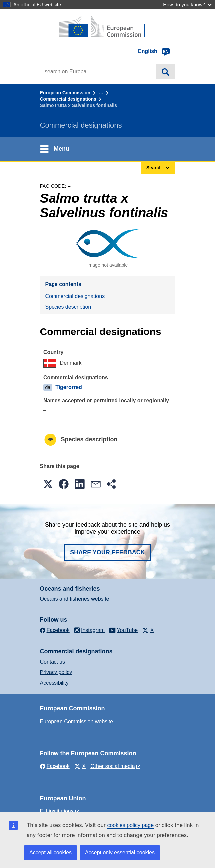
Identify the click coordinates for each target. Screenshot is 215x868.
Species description (68, 307)
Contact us (53, 662)
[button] (48, 484)
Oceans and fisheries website (75, 599)
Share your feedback (107, 552)
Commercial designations (68, 99)
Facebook (55, 766)
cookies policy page (130, 825)
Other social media (112, 766)
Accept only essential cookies (120, 853)
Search (165, 71)
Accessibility (54, 683)
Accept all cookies (51, 853)
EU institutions (57, 811)
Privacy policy (56, 672)
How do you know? (187, 4)
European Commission (65, 93)
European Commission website (77, 721)
